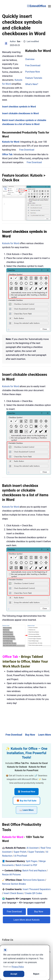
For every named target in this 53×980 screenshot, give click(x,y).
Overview (30, 59)
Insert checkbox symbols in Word (19, 107)
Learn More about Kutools (27, 920)
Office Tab (7, 154)
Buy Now (30, 735)
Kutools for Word (11, 142)
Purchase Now (33, 72)
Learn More (45, 735)
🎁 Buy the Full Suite (26, 801)
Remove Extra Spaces (34, 880)
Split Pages (32, 861)
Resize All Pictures (11, 875)
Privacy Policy (18, 967)
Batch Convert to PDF (26, 865)
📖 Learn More (27, 810)
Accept (14, 974)
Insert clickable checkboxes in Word (20, 113)
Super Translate (36, 852)
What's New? (32, 84)
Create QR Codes (34, 893)
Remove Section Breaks (14, 884)
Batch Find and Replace (34, 871)
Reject (36, 974)
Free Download (33, 65)
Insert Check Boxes (13, 893)
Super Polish (20, 852)
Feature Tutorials (34, 78)
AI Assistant (33, 848)
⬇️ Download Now (26, 792)
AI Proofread (21, 856)
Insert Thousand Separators (37, 889)
